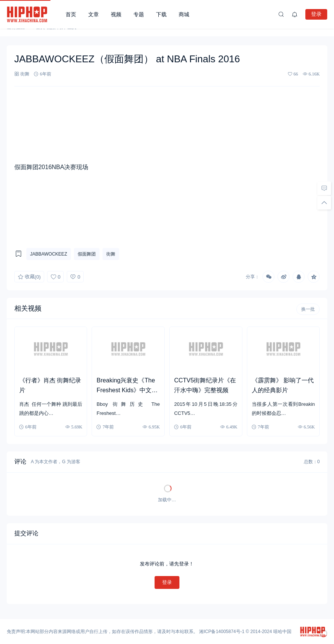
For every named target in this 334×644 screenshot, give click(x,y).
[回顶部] (324, 203)
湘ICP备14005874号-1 (222, 632)
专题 (139, 14)
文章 (93, 14)
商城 (184, 14)
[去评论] (324, 188)
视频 (116, 14)
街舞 (25, 74)
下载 (161, 14)
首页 (71, 14)
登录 (316, 14)
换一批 (308, 309)
